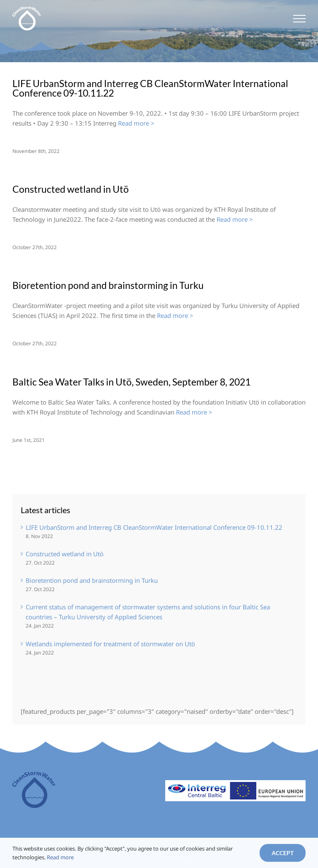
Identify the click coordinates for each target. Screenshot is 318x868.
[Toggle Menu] (299, 19)
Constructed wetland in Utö (71, 189)
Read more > (136, 123)
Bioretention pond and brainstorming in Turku (108, 285)
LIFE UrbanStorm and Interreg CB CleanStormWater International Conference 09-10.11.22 (150, 88)
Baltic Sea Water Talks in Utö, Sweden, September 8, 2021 (131, 382)
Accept (283, 853)
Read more (60, 857)
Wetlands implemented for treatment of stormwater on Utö (110, 644)
